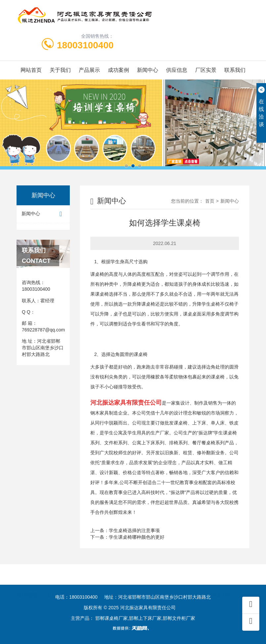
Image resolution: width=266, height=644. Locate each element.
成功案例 (118, 70)
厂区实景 (206, 70)
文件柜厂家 (122, 584)
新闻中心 (148, 70)
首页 (210, 201)
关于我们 (60, 70)
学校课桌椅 (187, 584)
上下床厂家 (58, 584)
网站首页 (31, 70)
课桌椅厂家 (90, 584)
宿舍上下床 (219, 584)
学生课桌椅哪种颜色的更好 (137, 537)
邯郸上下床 (154, 584)
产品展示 (89, 70)
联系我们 (235, 70)
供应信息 (177, 70)
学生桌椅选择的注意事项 (134, 530)
